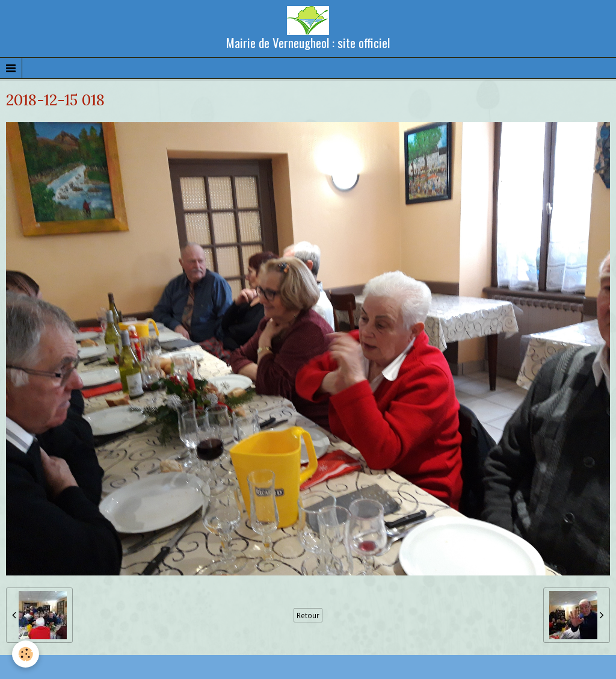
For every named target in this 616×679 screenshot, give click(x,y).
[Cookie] (26, 654)
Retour (308, 615)
